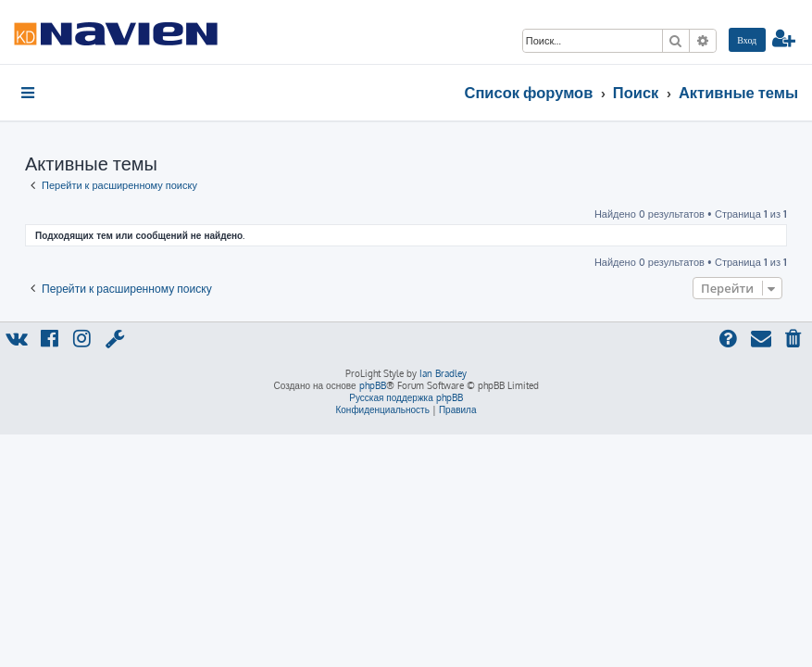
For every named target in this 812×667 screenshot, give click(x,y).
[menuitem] (747, 40)
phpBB (373, 385)
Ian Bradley (443, 373)
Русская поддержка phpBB (406, 397)
